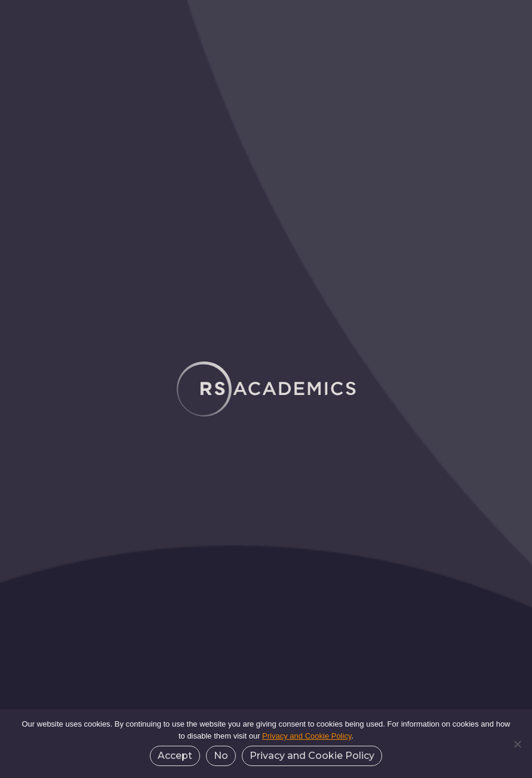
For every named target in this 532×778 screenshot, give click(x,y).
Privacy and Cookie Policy (307, 736)
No (221, 756)
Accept (175, 756)
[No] (517, 744)
